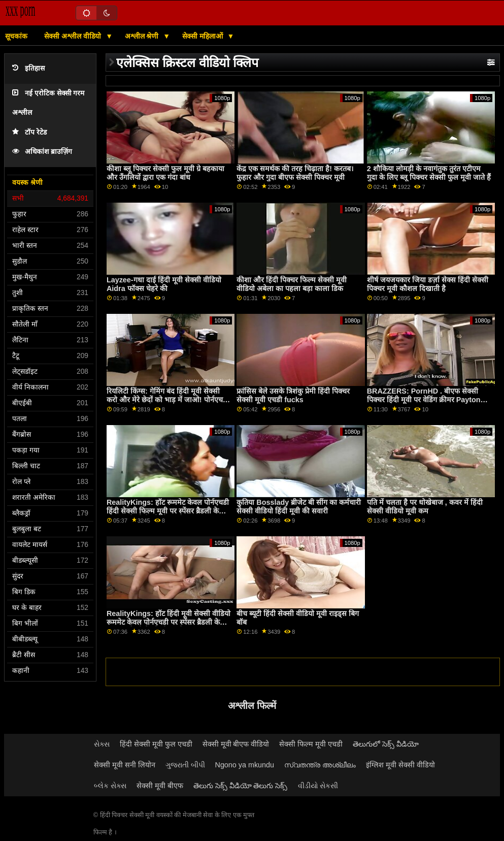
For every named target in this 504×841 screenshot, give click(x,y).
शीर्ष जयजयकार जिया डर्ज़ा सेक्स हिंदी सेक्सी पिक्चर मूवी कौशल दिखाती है (428, 284)
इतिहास (28, 68)
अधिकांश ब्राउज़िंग (42, 152)
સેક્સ (102, 744)
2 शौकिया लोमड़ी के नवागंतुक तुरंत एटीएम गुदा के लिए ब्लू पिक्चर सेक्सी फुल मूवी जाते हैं (429, 173)
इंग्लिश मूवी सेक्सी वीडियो (400, 765)
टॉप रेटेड (29, 132)
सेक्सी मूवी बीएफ (160, 786)
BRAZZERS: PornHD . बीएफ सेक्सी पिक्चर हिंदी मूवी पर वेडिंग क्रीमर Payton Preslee (424, 399)
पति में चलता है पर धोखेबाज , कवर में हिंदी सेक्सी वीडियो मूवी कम (425, 507)
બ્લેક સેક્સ (110, 786)
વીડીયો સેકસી (318, 786)
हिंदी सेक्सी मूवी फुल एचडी (156, 744)
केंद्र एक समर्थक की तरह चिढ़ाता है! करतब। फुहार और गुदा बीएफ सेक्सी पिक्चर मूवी (295, 173)
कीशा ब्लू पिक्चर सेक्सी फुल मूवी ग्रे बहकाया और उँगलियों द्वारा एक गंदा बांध (165, 173)
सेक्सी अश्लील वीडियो (74, 36)
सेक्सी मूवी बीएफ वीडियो (236, 744)
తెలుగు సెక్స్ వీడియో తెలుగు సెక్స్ (241, 786)
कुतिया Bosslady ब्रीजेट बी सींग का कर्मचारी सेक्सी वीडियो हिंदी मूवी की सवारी (299, 507)
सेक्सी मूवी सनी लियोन (125, 765)
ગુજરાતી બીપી (185, 765)
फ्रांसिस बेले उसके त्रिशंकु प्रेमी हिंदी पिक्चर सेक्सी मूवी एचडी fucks (293, 395)
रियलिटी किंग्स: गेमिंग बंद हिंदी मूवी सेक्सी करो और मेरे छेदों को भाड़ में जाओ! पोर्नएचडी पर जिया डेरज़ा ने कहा (168, 399)
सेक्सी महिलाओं (204, 36)
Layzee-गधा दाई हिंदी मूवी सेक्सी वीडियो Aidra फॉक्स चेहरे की (164, 284)
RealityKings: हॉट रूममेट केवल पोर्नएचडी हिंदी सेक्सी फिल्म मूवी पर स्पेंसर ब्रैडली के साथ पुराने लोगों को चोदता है (168, 511)
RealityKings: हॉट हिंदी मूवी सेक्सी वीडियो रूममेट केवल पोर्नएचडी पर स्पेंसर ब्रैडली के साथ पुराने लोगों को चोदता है (169, 622)
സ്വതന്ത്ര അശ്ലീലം (320, 765)
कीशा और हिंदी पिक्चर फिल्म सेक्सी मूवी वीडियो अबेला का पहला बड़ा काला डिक (292, 284)
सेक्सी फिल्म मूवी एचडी (311, 744)
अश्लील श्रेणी (143, 36)
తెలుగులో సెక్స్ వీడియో (386, 744)
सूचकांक (16, 36)
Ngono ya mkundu (245, 765)
